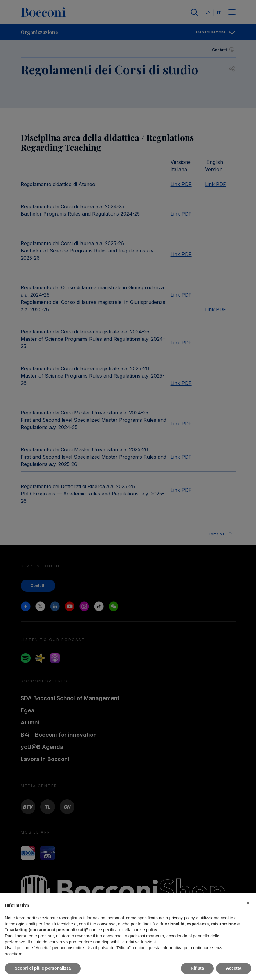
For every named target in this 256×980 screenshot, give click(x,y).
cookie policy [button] (145, 930)
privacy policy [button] (182, 918)
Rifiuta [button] (197, 968)
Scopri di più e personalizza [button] (43, 968)
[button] (248, 903)
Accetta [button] (234, 968)
